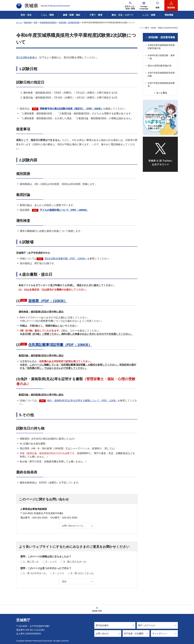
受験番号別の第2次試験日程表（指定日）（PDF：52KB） (71, 109)
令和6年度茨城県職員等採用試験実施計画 (161, 47)
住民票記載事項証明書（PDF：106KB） (60, 345)
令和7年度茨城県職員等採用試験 (161, 74)
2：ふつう (51, 562)
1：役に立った (31, 562)
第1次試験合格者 (25, 57)
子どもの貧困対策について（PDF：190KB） (64, 210)
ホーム (19, 23)
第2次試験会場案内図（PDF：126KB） (66, 259)
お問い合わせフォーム (73, 526)
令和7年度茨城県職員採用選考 (161, 85)
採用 (36, 23)
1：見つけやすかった (35, 573)
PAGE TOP (97, 611)
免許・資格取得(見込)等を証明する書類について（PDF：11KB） (82, 401)
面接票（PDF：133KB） (48, 301)
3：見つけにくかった (82, 573)
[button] (144, 5)
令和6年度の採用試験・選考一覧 (161, 57)
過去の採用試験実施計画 (160, 66)
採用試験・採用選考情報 (69, 23)
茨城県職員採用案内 (48, 23)
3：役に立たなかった (75, 562)
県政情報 (28, 23)
